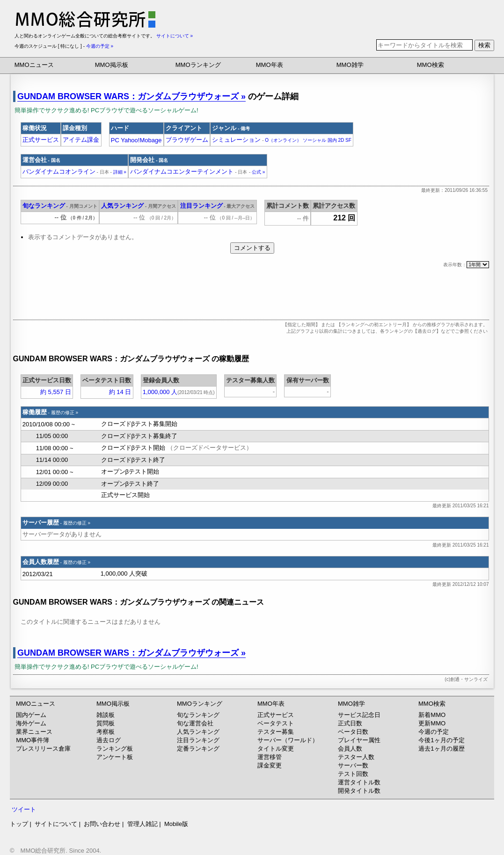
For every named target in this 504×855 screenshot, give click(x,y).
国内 (332, 140)
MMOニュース (34, 65)
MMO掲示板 (112, 65)
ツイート (24, 809)
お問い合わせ (102, 824)
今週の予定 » (100, 46)
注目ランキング (201, 206)
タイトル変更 (276, 749)
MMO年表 (270, 65)
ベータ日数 (353, 732)
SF (348, 140)
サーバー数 (353, 765)
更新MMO (432, 723)
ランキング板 (115, 749)
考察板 (106, 732)
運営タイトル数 (359, 782)
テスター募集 (276, 732)
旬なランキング (44, 206)
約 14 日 (120, 392)
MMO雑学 (350, 65)
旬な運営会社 (195, 723)
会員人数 (350, 749)
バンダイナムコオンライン (66, 172)
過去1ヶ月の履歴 (441, 749)
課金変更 (270, 765)
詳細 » (120, 172)
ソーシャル (314, 140)
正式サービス (41, 140)
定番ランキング (198, 749)
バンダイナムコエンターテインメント (189, 172)
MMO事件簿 (33, 740)
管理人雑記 (142, 824)
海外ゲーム (31, 723)
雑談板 (106, 715)
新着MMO (432, 715)
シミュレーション (236, 140)
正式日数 (350, 723)
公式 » (258, 172)
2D (341, 140)
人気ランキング (122, 206)
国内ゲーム (31, 715)
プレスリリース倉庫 (43, 749)
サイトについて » (175, 36)
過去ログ (109, 740)
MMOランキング (198, 65)
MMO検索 (431, 65)
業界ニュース (34, 732)
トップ (19, 824)
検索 (484, 45)
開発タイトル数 (359, 791)
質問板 (106, 723)
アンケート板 (115, 757)
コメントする (252, 248)
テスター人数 (356, 757)
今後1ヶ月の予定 (441, 740)
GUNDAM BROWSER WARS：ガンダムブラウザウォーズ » (131, 96)
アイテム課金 (81, 140)
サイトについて (56, 824)
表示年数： (466, 265)
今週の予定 (434, 732)
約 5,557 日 (56, 392)
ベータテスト (276, 723)
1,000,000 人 (160, 392)
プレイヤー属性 (359, 740)
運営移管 (270, 757)
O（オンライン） (283, 140)
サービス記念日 (359, 715)
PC (115, 140)
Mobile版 (176, 824)
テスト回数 (353, 774)
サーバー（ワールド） (288, 740)
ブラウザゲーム (187, 140)
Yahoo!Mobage (141, 140)
